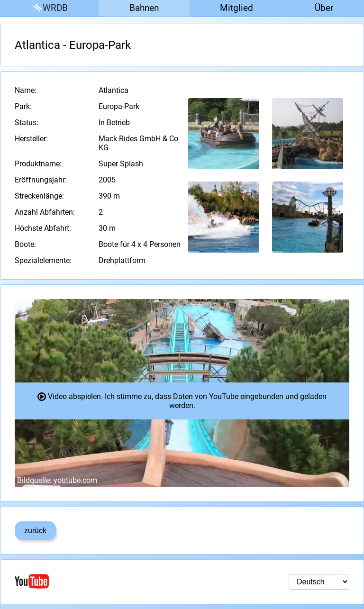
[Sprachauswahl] (319, 582)
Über (324, 8)
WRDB (49, 8)
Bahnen (144, 8)
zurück (35, 531)
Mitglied (237, 8)
